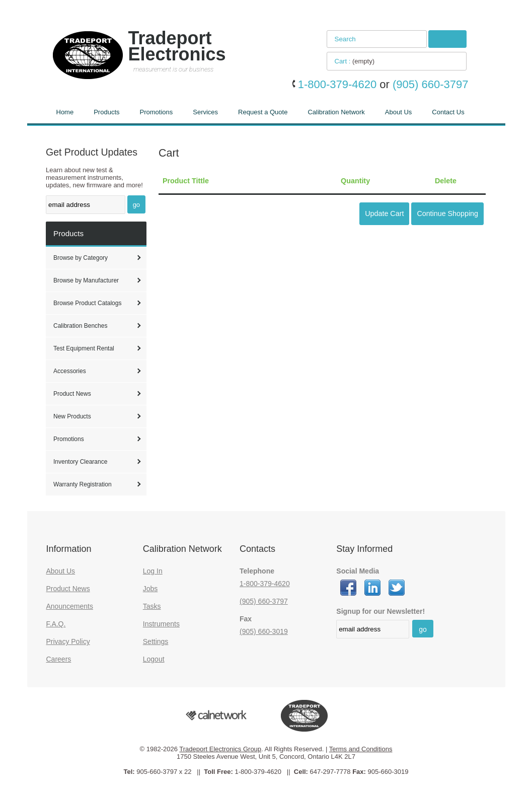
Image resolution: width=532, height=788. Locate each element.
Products (106, 112)
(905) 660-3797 (264, 601)
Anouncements (70, 606)
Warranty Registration (83, 484)
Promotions (157, 112)
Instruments (161, 624)
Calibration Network (336, 112)
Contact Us (448, 112)
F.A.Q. (56, 624)
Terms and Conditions (361, 749)
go (136, 205)
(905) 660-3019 (264, 631)
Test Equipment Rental (84, 348)
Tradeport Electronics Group (220, 749)
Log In (153, 571)
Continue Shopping (447, 213)
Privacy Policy (68, 641)
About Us (398, 112)
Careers (59, 659)
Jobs (150, 589)
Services (205, 112)
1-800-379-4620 (265, 584)
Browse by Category (81, 258)
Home (65, 112)
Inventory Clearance (80, 462)
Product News (72, 394)
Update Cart (384, 213)
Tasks (152, 606)
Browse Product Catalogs (87, 303)
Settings (156, 641)
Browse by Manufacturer (86, 280)
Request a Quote (263, 112)
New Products (72, 416)
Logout (154, 659)
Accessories (70, 371)
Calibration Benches (80, 326)
